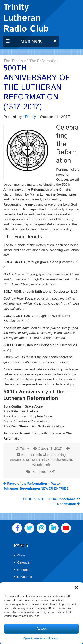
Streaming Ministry (24, 460)
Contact (23, 570)
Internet (27, 455)
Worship (66, 460)
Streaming (58, 455)
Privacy (53, 638)
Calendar (24, 562)
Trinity (30, 117)
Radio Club (41, 455)
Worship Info (42, 465)
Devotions (25, 577)
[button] (76, 588)
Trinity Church (49, 460)
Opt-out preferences (35, 638)
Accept (42, 628)
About (22, 555)
